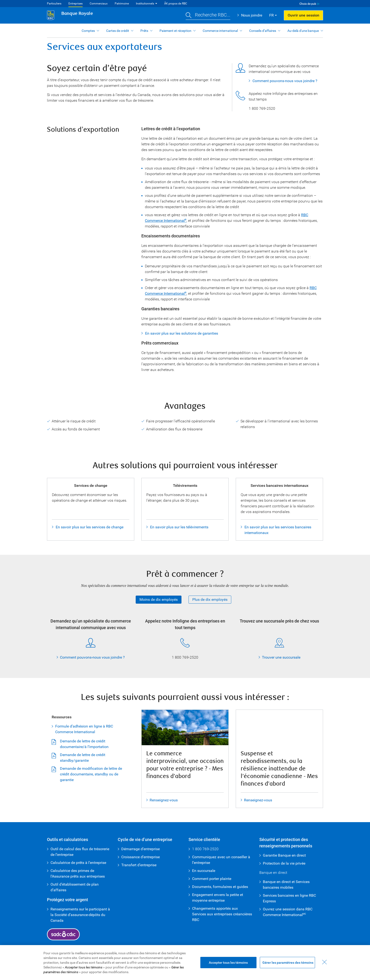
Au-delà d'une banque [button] (303, 31)
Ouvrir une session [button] (303, 15)
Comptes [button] (88, 31)
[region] (185, 963)
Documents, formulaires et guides (220, 887)
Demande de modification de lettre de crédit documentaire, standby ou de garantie (91, 774)
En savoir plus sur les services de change (90, 527)
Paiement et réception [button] (175, 31)
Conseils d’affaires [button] (263, 31)
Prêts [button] (144, 31)
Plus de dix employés (210, 599)
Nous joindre (252, 15)
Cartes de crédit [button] (118, 31)
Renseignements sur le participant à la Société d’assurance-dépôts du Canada (80, 915)
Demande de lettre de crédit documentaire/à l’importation (84, 744)
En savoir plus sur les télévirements (179, 527)
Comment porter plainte (212, 879)
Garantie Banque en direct (284, 855)
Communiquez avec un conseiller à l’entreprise (221, 860)
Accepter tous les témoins (228, 963)
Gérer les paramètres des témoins (288, 963)
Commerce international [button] (220, 31)
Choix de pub (308, 4)
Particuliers (54, 4)
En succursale (204, 871)
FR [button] (271, 15)
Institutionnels (145, 4)
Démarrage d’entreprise (141, 849)
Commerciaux (99, 4)
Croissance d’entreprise (141, 857)
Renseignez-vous (164, 800)
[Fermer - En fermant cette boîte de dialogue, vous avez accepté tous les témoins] (324, 962)
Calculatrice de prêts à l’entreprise (78, 863)
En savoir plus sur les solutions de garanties (182, 333)
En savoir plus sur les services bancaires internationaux (278, 530)
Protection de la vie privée (284, 863)
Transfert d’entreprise (139, 865)
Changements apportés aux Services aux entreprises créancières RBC (222, 914)
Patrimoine (122, 4)
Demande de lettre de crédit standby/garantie (83, 758)
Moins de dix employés (159, 599)
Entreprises (76, 4)
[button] (208, 15)
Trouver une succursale (281, 657)
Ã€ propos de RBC (176, 4)
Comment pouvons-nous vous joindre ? (285, 81)
